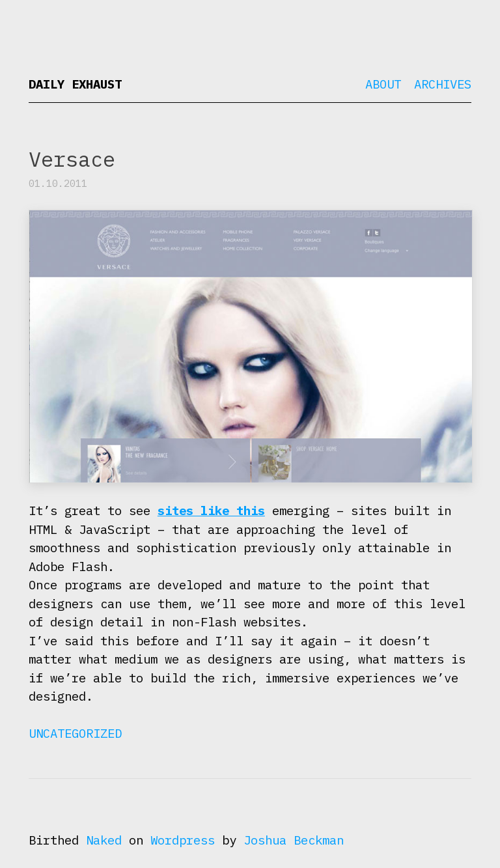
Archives (443, 84)
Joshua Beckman (294, 840)
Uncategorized (75, 733)
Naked (104, 840)
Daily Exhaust (75, 84)
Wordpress (183, 840)
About (383, 84)
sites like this (211, 511)
